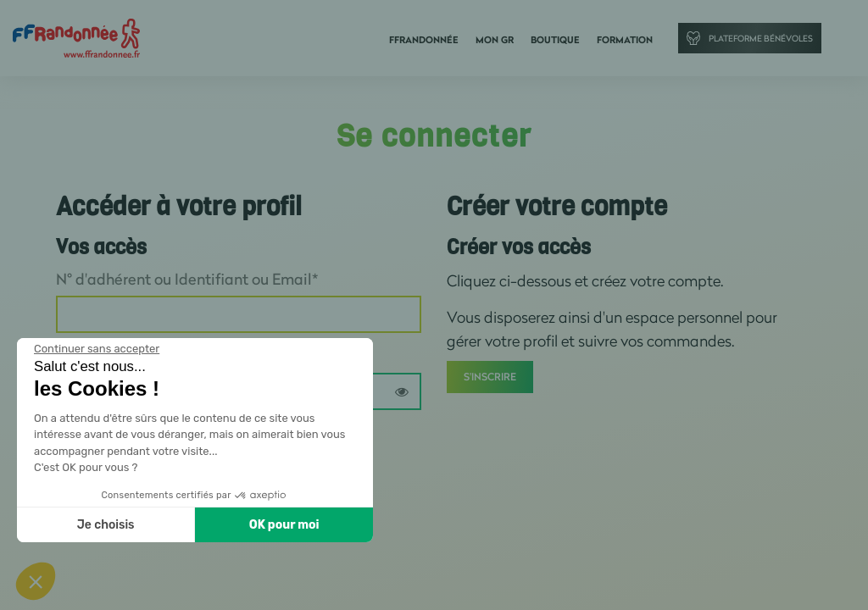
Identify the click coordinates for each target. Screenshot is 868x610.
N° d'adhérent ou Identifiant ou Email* (187, 279)
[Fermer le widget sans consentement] (97, 349)
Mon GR (495, 40)
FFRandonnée (424, 40)
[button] (36, 581)
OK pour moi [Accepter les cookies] (284, 525)
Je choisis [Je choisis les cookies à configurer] (106, 525)
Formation (625, 40)
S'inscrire (490, 377)
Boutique (555, 40)
